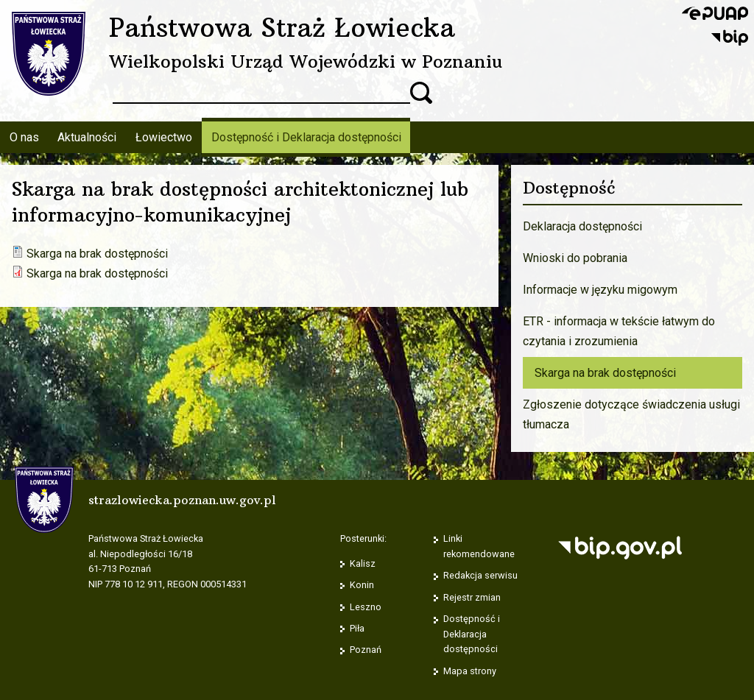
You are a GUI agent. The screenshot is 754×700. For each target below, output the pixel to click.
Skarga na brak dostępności (97, 254)
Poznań (366, 650)
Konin (362, 585)
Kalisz (363, 563)
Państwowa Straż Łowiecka (282, 27)
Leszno (366, 607)
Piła (357, 628)
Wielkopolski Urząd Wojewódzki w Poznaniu (306, 61)
